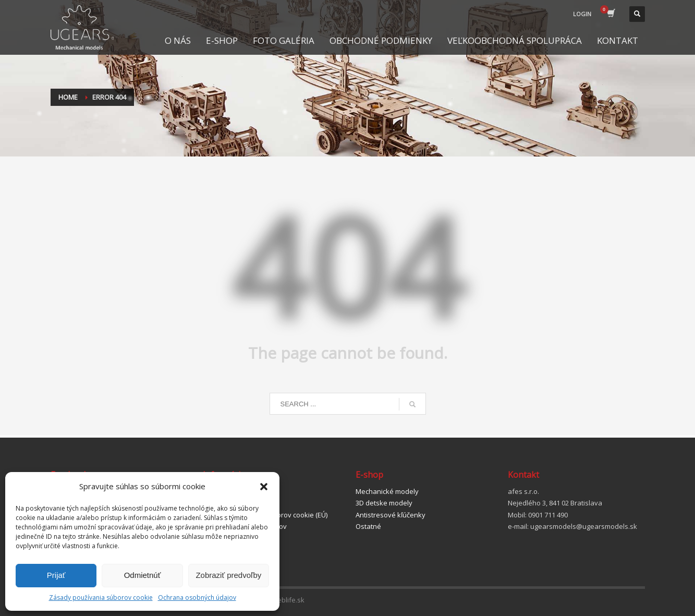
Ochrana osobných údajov (197, 597)
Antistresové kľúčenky (391, 515)
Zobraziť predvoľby (228, 575)
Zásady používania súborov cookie (101, 597)
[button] (264, 487)
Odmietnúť (143, 575)
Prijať (56, 575)
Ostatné (368, 526)
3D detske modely (384, 503)
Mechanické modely (387, 491)
